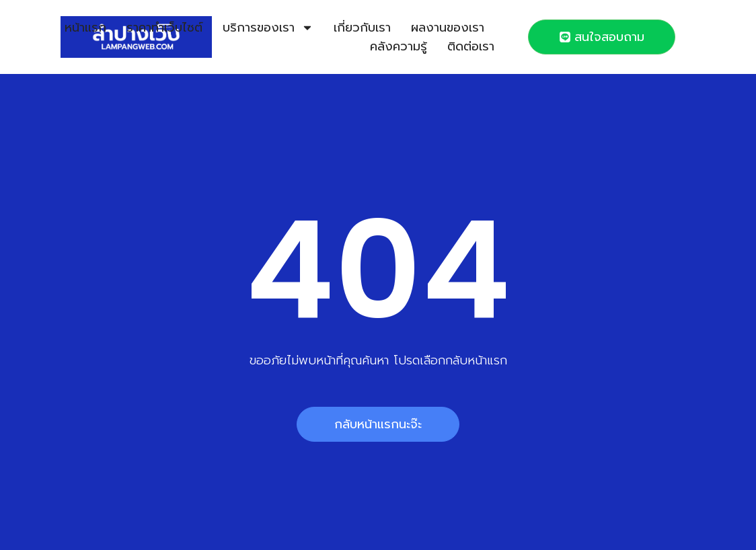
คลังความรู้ (399, 46)
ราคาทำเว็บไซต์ (164, 28)
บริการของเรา (268, 28)
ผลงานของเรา (448, 28)
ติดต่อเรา (471, 46)
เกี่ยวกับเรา (362, 28)
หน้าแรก (85, 28)
